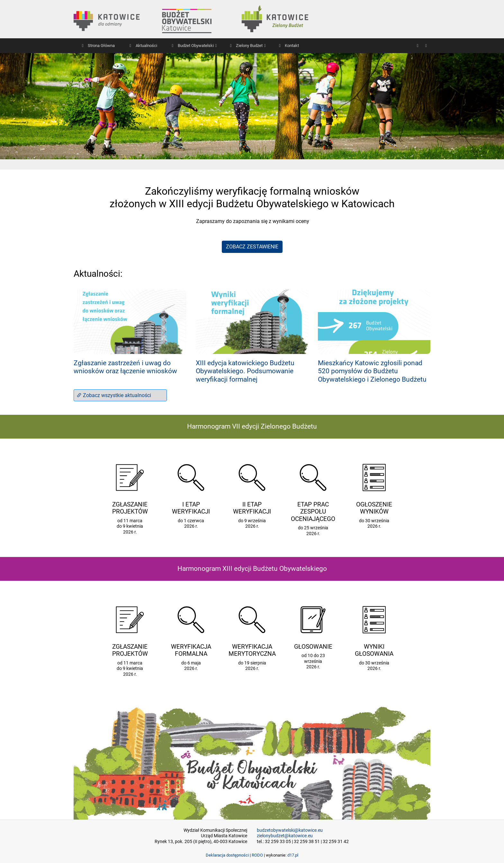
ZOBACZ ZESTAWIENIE (252, 247)
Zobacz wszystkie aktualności (114, 395)
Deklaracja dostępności (227, 855)
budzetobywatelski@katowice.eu (290, 830)
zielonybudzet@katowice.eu (285, 836)
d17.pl (293, 855)
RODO (257, 855)
